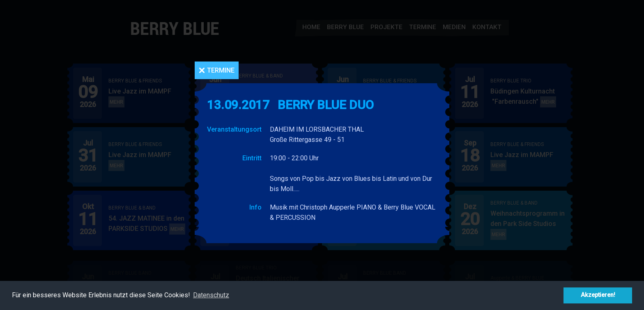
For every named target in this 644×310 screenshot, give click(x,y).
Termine (221, 70)
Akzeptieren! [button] (598, 295)
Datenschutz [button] (211, 295)
